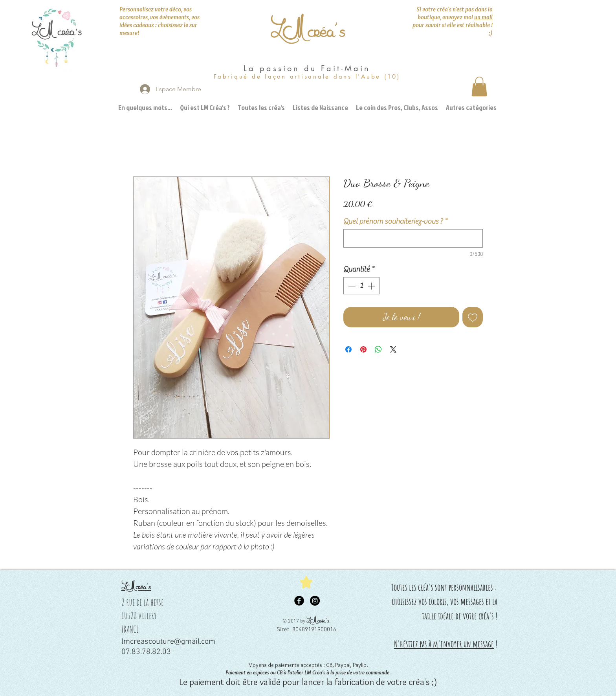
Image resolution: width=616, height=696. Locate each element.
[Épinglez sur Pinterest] (363, 349)
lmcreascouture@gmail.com (168, 642)
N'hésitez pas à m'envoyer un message (444, 644)
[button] (479, 86)
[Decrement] (351, 286)
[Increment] (372, 286)
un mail (483, 17)
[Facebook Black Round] (299, 601)
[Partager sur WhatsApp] (378, 349)
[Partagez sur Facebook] (348, 349)
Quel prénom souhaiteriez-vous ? (395, 221)
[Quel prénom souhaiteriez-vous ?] (413, 238)
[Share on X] (393, 349)
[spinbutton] (362, 286)
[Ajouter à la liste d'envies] (473, 317)
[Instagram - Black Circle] (315, 601)
